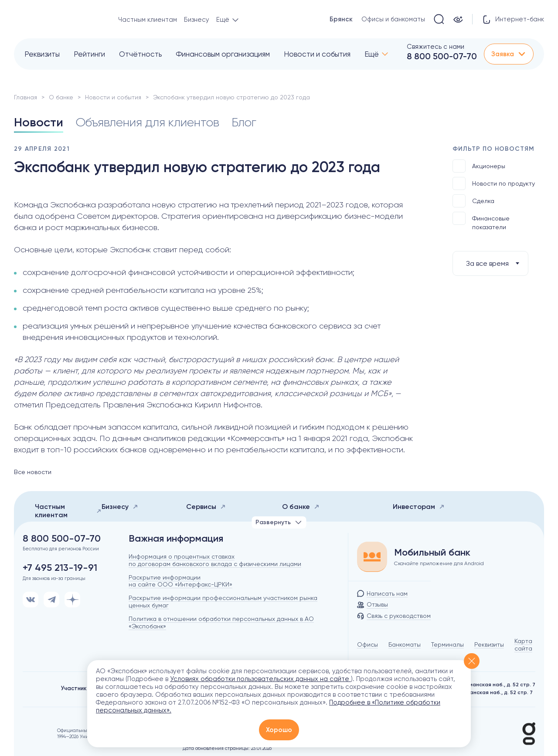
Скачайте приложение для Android (439, 563)
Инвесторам (419, 507)
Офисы (367, 644)
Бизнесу (197, 20)
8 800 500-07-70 (442, 56)
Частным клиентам (148, 20)
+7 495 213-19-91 (60, 568)
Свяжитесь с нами (436, 47)
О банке (61, 97)
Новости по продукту (494, 183)
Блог (244, 122)
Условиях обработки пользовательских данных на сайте (260, 679)
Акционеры (479, 166)
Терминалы (447, 644)
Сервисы (206, 507)
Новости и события (317, 54)
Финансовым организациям (223, 54)
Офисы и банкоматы (393, 19)
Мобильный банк (432, 553)
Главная (26, 97)
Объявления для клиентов (147, 122)
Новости (39, 122)
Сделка (473, 201)
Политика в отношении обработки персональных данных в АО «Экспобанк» (221, 622)
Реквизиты (42, 54)
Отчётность (140, 54)
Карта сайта (523, 645)
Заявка (509, 54)
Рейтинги (89, 54)
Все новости (33, 472)
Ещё (372, 54)
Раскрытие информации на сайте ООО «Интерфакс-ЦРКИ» (180, 581)
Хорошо (279, 730)
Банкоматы (405, 644)
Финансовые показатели (481, 221)
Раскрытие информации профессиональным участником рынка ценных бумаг (223, 602)
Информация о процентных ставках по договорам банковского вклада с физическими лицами (215, 560)
